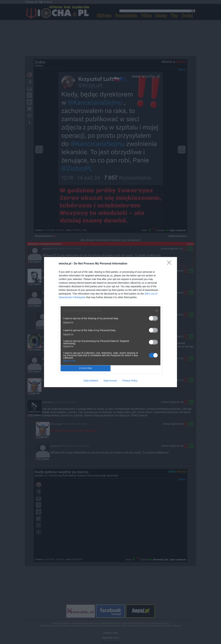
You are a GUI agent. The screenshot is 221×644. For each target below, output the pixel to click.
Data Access (110, 381)
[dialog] (110, 322)
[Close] (170, 264)
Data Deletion (91, 381)
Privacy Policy (130, 381)
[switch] (153, 318)
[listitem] (110, 311)
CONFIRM (86, 368)
